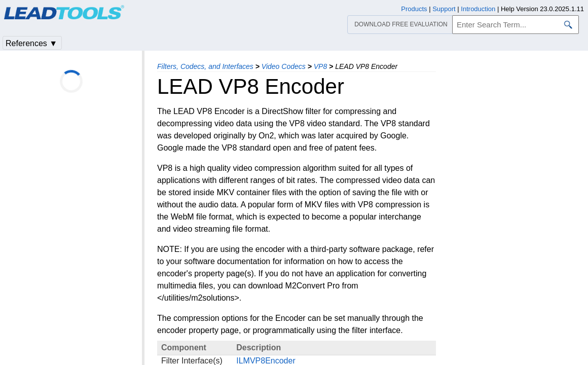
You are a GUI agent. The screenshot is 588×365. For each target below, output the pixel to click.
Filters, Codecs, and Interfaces (205, 66)
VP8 (320, 66)
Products (414, 9)
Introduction (478, 9)
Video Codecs (284, 66)
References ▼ (31, 43)
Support (444, 9)
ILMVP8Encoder (266, 361)
